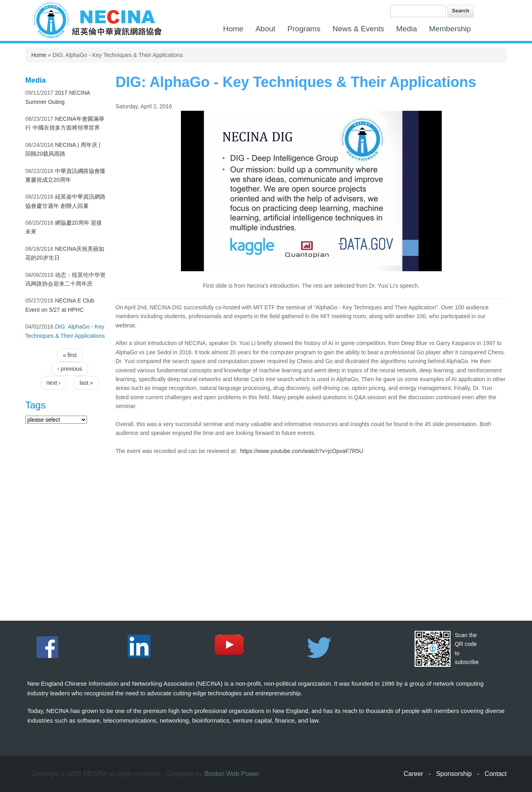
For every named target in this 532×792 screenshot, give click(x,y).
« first (70, 355)
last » (86, 383)
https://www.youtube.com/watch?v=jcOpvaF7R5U (302, 451)
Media (407, 29)
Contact (496, 774)
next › (54, 383)
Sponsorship (454, 774)
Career (413, 774)
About (266, 29)
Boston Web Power (232, 774)
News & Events (358, 29)
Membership (450, 29)
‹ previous (70, 369)
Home (233, 29)
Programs (304, 29)
